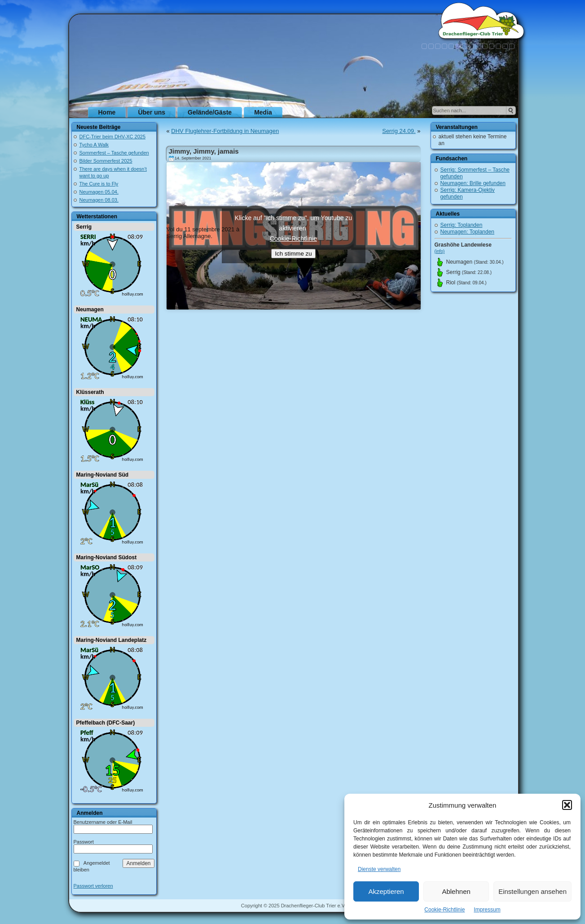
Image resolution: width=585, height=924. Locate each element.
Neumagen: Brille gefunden (473, 183)
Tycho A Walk (94, 145)
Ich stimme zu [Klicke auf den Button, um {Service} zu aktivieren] (293, 254)
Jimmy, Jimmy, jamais (204, 151)
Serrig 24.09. (399, 131)
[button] (567, 805)
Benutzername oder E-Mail (103, 822)
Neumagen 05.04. (99, 192)
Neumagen (90, 309)
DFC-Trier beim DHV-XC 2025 (113, 137)
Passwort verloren (93, 886)
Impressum (487, 910)
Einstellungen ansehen (532, 891)
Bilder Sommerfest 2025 (106, 161)
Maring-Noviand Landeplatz (112, 640)
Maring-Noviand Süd (103, 475)
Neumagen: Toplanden (468, 232)
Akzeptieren (386, 891)
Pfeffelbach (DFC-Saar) (106, 723)
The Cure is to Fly (99, 184)
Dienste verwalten (379, 869)
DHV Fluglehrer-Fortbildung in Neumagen (225, 131)
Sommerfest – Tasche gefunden (114, 153)
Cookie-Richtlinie (444, 910)
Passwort (84, 842)
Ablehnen (456, 891)
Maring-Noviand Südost (107, 557)
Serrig (84, 227)
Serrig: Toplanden (462, 225)
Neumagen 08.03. (99, 200)
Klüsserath (90, 392)
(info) (440, 251)
